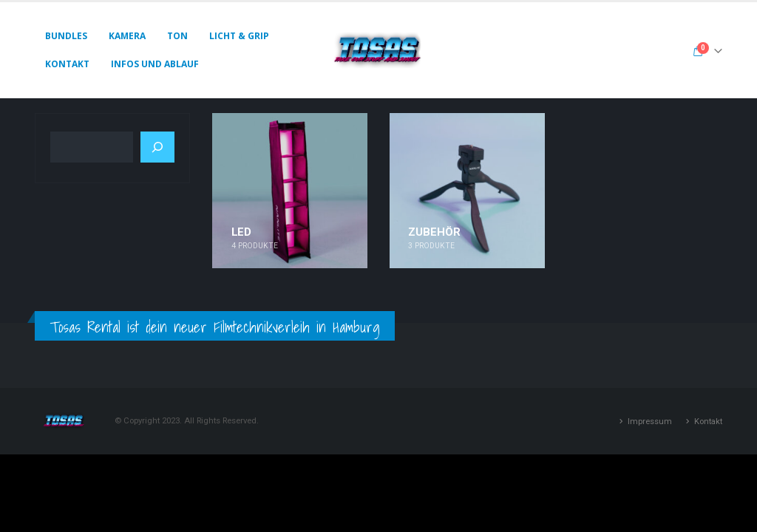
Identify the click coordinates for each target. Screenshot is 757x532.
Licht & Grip (239, 36)
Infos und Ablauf (155, 64)
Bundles (66, 36)
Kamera (127, 36)
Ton (177, 36)
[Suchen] (157, 147)
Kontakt (67, 64)
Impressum (650, 421)
